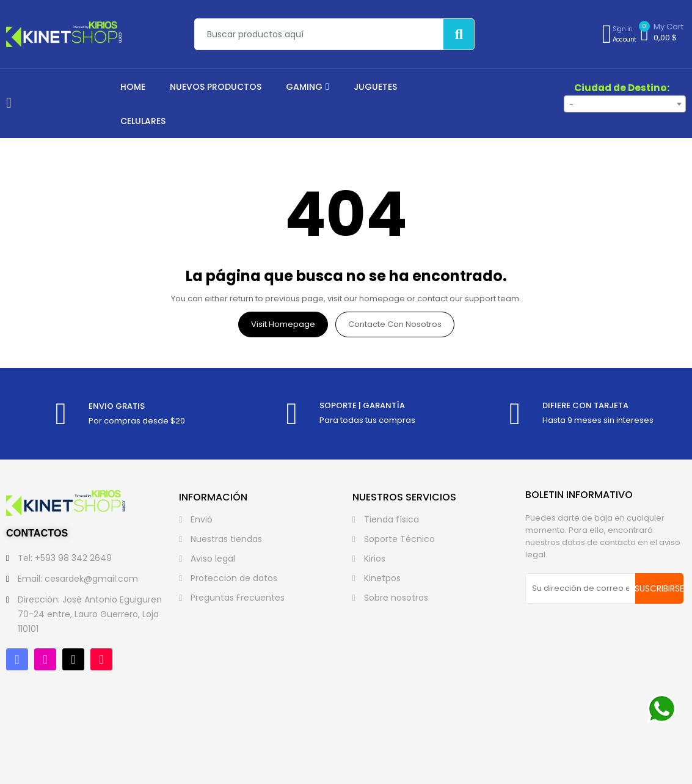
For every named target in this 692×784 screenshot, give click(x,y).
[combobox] (625, 104)
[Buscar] (459, 34)
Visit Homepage (283, 324)
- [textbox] (571, 104)
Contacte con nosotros (395, 324)
